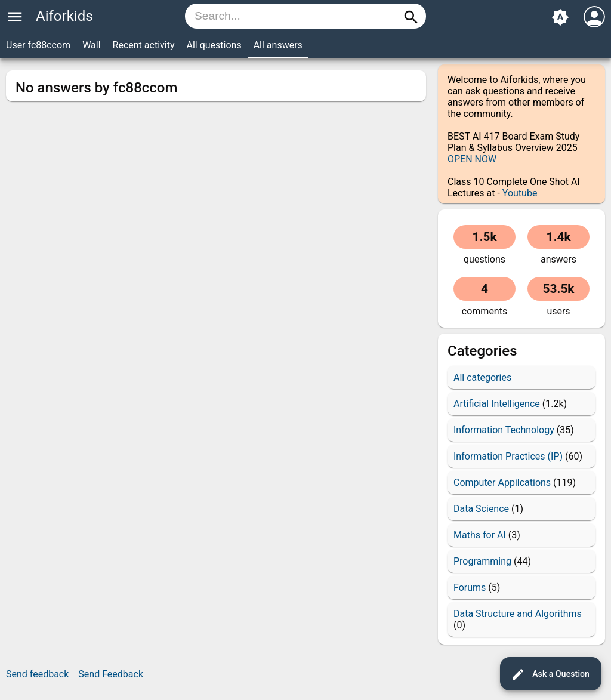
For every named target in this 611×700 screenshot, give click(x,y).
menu (15, 17)
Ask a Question (550, 674)
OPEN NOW (472, 159)
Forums (470, 588)
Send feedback (37, 674)
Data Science (481, 509)
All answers (278, 45)
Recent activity (144, 45)
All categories (482, 377)
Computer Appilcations (502, 482)
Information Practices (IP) (508, 456)
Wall (91, 45)
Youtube (520, 193)
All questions (214, 45)
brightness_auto (560, 17)
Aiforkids (64, 16)
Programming (482, 561)
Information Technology (504, 430)
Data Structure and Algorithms (518, 614)
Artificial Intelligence (497, 404)
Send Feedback (111, 674)
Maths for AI (480, 535)
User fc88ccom (38, 45)
